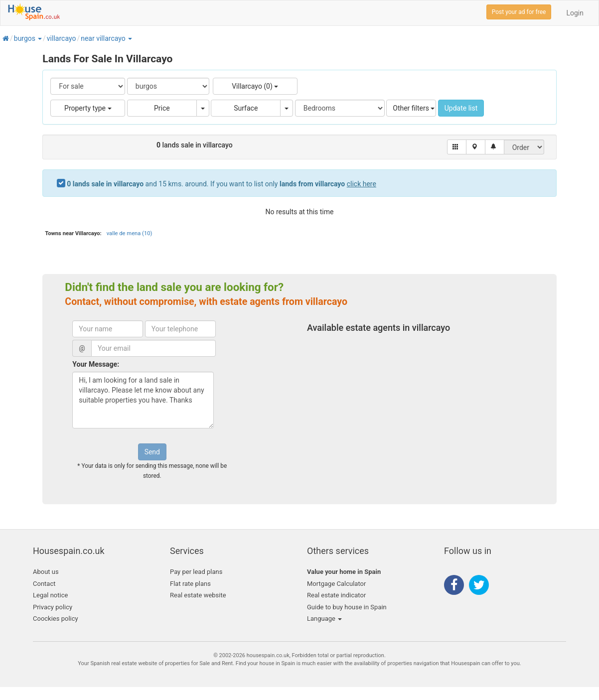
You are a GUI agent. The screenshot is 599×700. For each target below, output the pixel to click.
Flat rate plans (190, 584)
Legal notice (50, 595)
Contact (44, 584)
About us (46, 572)
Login (575, 13)
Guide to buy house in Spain (347, 607)
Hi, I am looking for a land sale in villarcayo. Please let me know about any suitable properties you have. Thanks (143, 400)
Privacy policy (53, 607)
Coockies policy (56, 619)
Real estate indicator (336, 595)
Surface (246, 108)
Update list (461, 108)
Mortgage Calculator (336, 584)
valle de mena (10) (130, 233)
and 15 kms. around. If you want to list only (222, 184)
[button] (39, 38)
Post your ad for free (519, 12)
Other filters (414, 108)
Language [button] (324, 619)
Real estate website (198, 595)
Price (162, 108)
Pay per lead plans (196, 572)
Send (152, 452)
